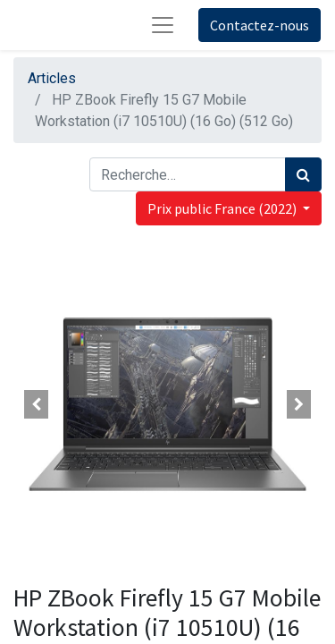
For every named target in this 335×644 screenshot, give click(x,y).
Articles (52, 78)
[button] (37, 404)
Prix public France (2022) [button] (223, 208)
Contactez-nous (260, 25)
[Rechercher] (303, 174)
